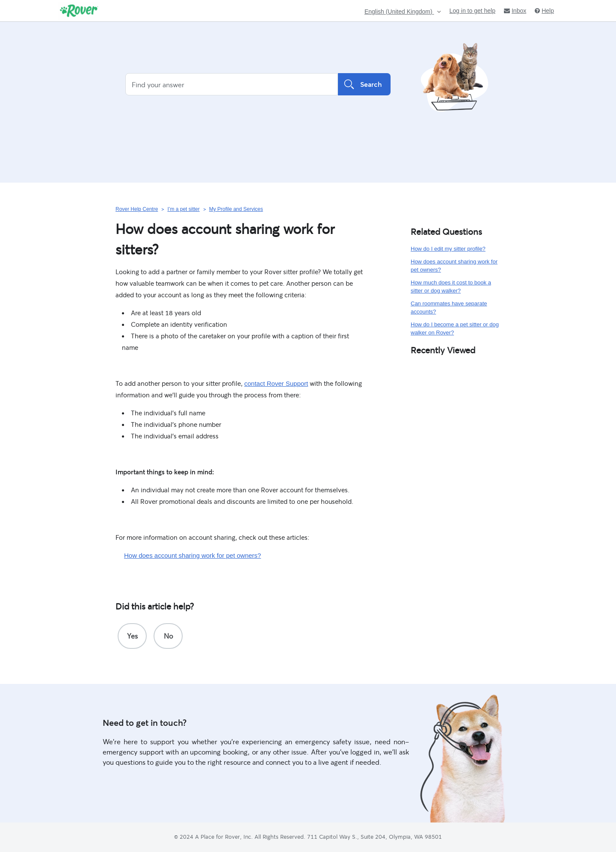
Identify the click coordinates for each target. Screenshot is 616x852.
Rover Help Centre (137, 209)
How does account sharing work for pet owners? (192, 555)
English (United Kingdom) (399, 12)
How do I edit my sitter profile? (448, 249)
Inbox (515, 11)
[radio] (132, 636)
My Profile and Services (236, 209)
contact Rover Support (276, 383)
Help (544, 11)
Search (364, 84)
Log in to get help (472, 11)
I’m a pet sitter (183, 209)
